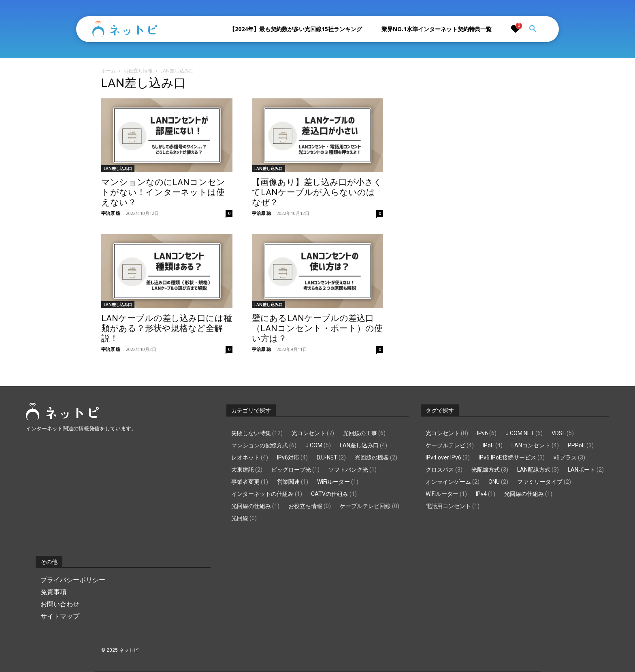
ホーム (109, 71)
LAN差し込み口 (118, 168)
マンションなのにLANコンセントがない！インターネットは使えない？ (163, 192)
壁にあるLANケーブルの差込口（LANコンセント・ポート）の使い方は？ (317, 328)
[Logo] (125, 29)
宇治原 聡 (111, 213)
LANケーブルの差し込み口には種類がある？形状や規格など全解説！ (167, 328)
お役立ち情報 (138, 71)
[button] (533, 29)
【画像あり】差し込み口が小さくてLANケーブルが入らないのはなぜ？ (317, 192)
